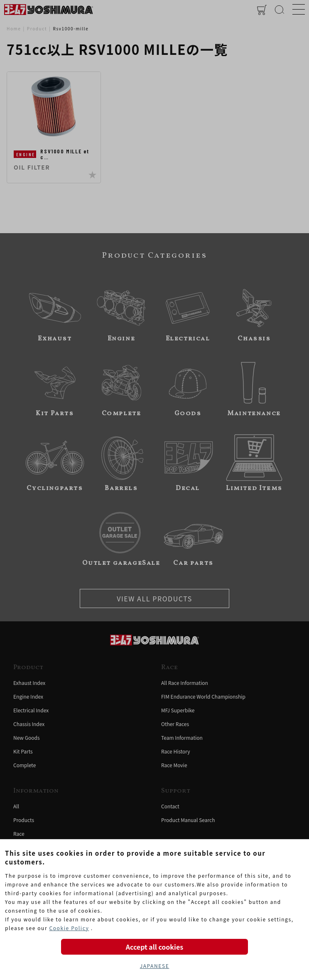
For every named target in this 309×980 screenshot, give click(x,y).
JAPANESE (155, 966)
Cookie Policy (69, 928)
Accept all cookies (154, 947)
